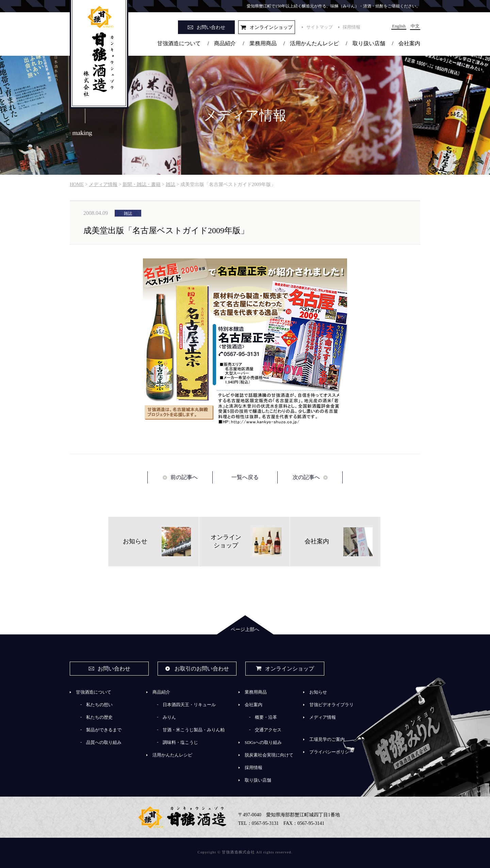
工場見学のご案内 (327, 739)
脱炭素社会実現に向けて (269, 755)
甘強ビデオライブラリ (331, 705)
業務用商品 (263, 43)
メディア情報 (323, 717)
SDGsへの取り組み (263, 742)
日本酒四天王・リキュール (189, 705)
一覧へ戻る (245, 477)
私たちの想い (99, 705)
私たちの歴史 (99, 717)
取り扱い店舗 (369, 43)
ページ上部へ (245, 629)
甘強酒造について (179, 43)
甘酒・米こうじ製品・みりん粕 (194, 730)
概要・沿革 (266, 717)
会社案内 (409, 43)
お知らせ (318, 692)
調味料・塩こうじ (180, 742)
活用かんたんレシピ (314, 43)
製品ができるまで (104, 730)
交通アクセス (268, 730)
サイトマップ (320, 27)
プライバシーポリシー (331, 752)
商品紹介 (225, 43)
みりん (169, 717)
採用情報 (352, 27)
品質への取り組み (104, 742)
